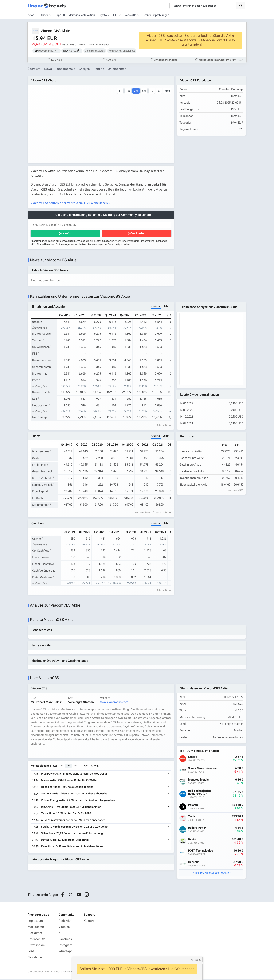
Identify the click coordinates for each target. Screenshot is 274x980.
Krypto (103, 15)
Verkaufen (138, 234)
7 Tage (84, 767)
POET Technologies (201, 852)
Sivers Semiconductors (203, 769)
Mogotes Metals (199, 781)
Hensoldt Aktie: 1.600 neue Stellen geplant (67, 788)
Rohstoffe (130, 15)
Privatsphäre (36, 946)
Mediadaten (36, 928)
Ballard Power (197, 829)
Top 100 (60, 15)
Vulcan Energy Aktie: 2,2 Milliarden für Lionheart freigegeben (78, 801)
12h (68, 767)
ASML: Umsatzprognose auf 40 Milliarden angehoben (73, 821)
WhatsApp (66, 952)
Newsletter (35, 958)
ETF (116, 15)
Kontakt (89, 922)
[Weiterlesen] (169, 775)
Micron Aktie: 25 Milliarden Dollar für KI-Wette (69, 781)
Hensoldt (194, 863)
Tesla (192, 817)
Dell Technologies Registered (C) (200, 793)
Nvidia (192, 840)
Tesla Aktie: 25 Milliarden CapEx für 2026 (66, 815)
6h (62, 767)
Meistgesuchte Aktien (82, 15)
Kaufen (67, 234)
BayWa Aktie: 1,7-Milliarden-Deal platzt (65, 841)
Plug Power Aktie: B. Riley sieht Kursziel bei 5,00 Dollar (74, 775)
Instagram (65, 946)
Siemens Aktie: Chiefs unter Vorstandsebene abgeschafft (76, 795)
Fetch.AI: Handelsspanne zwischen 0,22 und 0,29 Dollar (75, 828)
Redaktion (65, 922)
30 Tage (95, 767)
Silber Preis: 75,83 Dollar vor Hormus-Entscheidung (72, 834)
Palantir (193, 806)
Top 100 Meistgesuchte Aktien (213, 874)
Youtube (64, 928)
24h (75, 767)
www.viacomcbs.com (114, 703)
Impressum (35, 922)
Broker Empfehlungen (156, 15)
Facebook (65, 940)
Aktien (45, 15)
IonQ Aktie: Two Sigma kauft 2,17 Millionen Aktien (71, 808)
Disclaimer (35, 934)
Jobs (31, 952)
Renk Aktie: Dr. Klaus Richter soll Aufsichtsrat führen (73, 847)
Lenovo (193, 758)
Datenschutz (36, 940)
